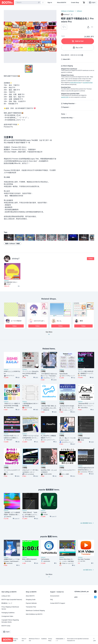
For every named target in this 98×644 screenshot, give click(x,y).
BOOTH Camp (6, 626)
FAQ (51, 600)
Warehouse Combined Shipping (35, 611)
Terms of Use (24, 640)
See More (49, 334)
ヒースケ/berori (16, 321)
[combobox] (28, 3)
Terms (63, 114)
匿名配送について (7, 603)
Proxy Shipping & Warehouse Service (10, 608)
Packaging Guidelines (8, 613)
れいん (59, 321)
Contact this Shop (67, 118)
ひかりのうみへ (39, 321)
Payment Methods (31, 603)
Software (79, 11)
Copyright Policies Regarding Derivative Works (10, 621)
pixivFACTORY (65, 97)
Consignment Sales (7, 616)
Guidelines (44, 639)
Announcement (55, 596)
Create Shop (75, 3)
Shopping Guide (31, 600)
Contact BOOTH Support (58, 603)
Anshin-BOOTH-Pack (76, 83)
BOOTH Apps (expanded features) (12, 600)
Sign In (50, 3)
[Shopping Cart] (84, 3)
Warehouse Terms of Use (34, 640)
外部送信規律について (60, 640)
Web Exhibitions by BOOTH (34, 614)
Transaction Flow (31, 607)
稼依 (81, 321)
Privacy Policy (50, 640)
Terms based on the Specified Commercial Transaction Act (78, 640)
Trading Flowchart (69, 104)
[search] (39, 3)
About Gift (66, 59)
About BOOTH (61, 3)
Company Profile (15, 640)
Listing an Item (6, 596)
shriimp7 (16, 259)
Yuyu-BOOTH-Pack (88, 83)
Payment (66, 107)
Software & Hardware (67, 11)
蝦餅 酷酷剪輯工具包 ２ (11, 282)
